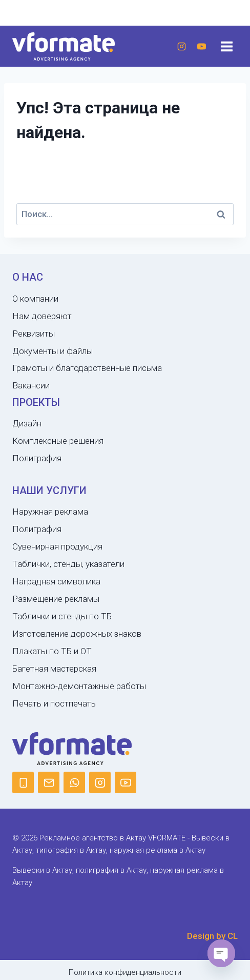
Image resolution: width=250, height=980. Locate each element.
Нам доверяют (42, 316)
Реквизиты (34, 334)
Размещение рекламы (56, 599)
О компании (35, 299)
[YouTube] (201, 46)
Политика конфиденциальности (125, 972)
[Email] (49, 782)
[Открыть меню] (226, 46)
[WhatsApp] (74, 782)
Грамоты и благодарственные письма (87, 368)
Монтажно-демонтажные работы (79, 686)
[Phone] (23, 782)
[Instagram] (181, 46)
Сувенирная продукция (57, 546)
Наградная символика (56, 581)
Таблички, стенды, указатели (68, 564)
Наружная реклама (50, 512)
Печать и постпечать (54, 703)
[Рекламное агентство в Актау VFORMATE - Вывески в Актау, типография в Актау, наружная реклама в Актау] (64, 46)
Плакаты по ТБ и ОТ (52, 651)
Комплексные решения (58, 441)
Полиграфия (37, 458)
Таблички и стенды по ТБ (62, 616)
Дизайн (27, 423)
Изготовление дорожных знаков (77, 634)
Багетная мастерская (54, 669)
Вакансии (31, 385)
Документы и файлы (53, 351)
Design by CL (212, 936)
